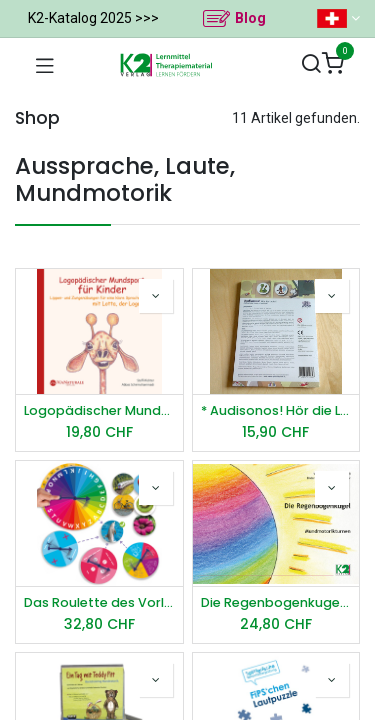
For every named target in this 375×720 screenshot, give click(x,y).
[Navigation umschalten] (45, 65)
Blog (250, 18)
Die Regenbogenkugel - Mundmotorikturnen (276, 602)
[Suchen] (311, 64)
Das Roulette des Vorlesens (99, 602)
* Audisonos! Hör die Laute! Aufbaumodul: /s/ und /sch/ (276, 410)
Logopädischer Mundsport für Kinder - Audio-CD (99, 410)
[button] (156, 296)
